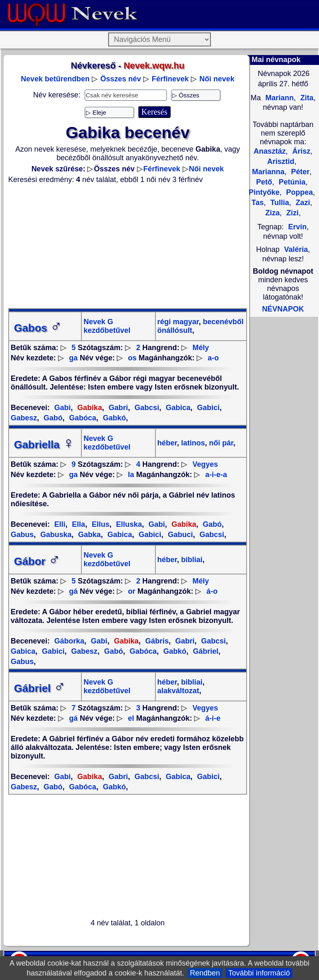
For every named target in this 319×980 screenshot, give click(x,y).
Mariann (278, 98)
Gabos (38, 328)
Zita (306, 98)
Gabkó (113, 418)
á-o (212, 591)
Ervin (297, 227)
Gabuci (179, 535)
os (132, 358)
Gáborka (69, 641)
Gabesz (83, 651)
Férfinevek (170, 79)
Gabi (62, 408)
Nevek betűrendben (55, 79)
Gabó (52, 418)
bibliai (191, 560)
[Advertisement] (128, 246)
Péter (299, 172)
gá (73, 591)
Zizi (292, 213)
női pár (220, 443)
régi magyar (178, 322)
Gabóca (82, 418)
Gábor (37, 561)
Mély (201, 348)
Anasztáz (270, 151)
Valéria (296, 249)
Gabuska (55, 535)
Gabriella (44, 445)
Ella (77, 524)
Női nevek (217, 79)
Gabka (88, 535)
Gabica (177, 408)
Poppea (298, 192)
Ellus (99, 524)
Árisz (300, 151)
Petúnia (291, 182)
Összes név (121, 79)
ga (73, 358)
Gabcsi (146, 408)
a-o (213, 358)
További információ (259, 973)
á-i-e (213, 718)
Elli (60, 524)
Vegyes (205, 464)
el (131, 718)
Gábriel (205, 651)
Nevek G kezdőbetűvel (107, 326)
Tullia (279, 203)
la (131, 475)
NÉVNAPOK (283, 309)
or (132, 591)
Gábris (156, 641)
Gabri (117, 408)
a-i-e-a (216, 475)
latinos (192, 443)
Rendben (205, 973)
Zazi (302, 203)
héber (167, 443)
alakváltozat (178, 691)
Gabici (207, 408)
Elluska (128, 524)
